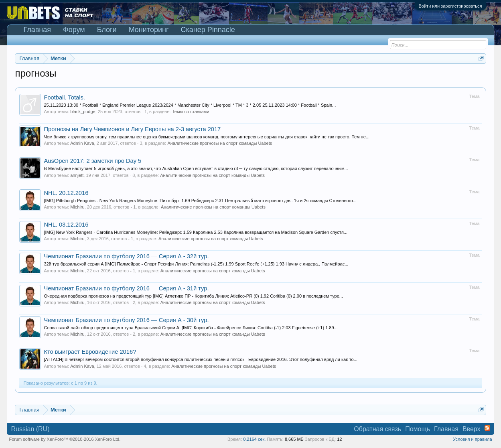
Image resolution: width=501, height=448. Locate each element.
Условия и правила (472, 439)
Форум (74, 30)
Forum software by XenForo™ (65, 439)
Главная (37, 30)
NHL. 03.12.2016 (66, 225)
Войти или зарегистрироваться (450, 6)
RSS (487, 428)
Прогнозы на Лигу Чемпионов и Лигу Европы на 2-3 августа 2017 (132, 129)
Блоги (107, 30)
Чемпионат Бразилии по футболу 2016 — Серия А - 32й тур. (126, 256)
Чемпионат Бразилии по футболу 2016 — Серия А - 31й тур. (126, 288)
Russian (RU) (30, 429)
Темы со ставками (191, 111)
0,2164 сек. (254, 439)
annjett (77, 175)
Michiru (77, 207)
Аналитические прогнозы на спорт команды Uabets (220, 143)
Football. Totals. (64, 97)
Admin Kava (82, 143)
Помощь (418, 429)
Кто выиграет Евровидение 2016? (90, 352)
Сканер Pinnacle (208, 30)
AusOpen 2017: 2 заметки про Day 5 (92, 161)
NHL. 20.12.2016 (66, 193)
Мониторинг (149, 30)
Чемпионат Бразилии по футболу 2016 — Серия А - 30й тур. (126, 320)
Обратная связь (377, 429)
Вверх (472, 429)
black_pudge (83, 111)
